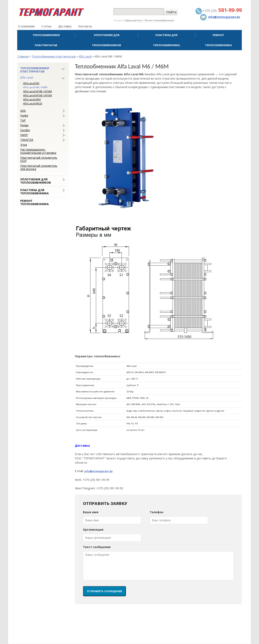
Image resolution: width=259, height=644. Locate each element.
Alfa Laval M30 (32, 99)
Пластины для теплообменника (166, 40)
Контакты (85, 26)
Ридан (24, 125)
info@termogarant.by (99, 471)
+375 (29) (219, 11)
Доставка (65, 26)
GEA (23, 111)
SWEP (24, 135)
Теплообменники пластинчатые (46, 40)
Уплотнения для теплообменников (106, 40)
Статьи (46, 26)
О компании (26, 26)
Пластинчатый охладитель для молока (39, 167)
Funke (24, 116)
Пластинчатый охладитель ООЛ (39, 159)
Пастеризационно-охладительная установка (38, 151)
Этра (24, 145)
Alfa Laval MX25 (33, 103)
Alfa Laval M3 (31, 83)
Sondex (25, 130)
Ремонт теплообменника (218, 40)
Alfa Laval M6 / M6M (35, 87)
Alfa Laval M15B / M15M (37, 95)
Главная (23, 56)
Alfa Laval (85, 56)
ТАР (23, 120)
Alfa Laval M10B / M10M (37, 91)
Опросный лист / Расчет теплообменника (149, 20)
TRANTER (27, 140)
